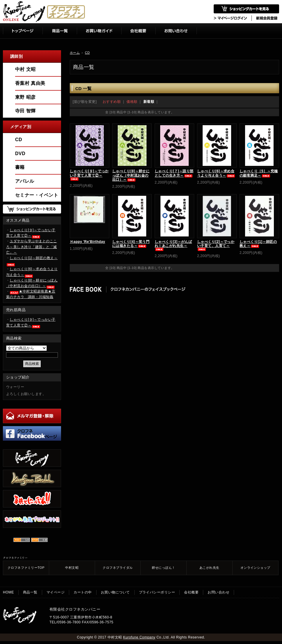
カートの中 (83, 592)
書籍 (20, 167)
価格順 (132, 102)
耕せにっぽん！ (163, 568)
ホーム (75, 53)
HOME (8, 592)
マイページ (56, 592)
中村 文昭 (25, 69)
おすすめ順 (112, 102)
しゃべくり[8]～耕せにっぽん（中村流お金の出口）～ (131, 175)
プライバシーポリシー (157, 592)
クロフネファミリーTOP (26, 568)
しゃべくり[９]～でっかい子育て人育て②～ (89, 175)
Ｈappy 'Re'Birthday (88, 242)
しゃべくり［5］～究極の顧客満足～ (259, 173)
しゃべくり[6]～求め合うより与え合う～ (216, 173)
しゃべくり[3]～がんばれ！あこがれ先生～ (173, 245)
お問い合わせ (218, 592)
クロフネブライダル (118, 568)
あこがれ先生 (209, 568)
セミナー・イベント (37, 195)
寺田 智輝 (25, 111)
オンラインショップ (255, 568)
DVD (20, 154)
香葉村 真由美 (30, 83)
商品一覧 (30, 592)
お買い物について (115, 592)
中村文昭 (72, 568)
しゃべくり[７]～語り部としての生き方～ (174, 173)
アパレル (25, 181)
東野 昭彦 (25, 97)
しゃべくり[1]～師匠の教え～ (258, 244)
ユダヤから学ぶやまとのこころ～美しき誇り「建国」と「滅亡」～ (32, 247)
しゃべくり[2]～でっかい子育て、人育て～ (216, 245)
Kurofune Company (139, 637)
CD (87, 53)
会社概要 (191, 592)
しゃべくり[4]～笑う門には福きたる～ (131, 244)
